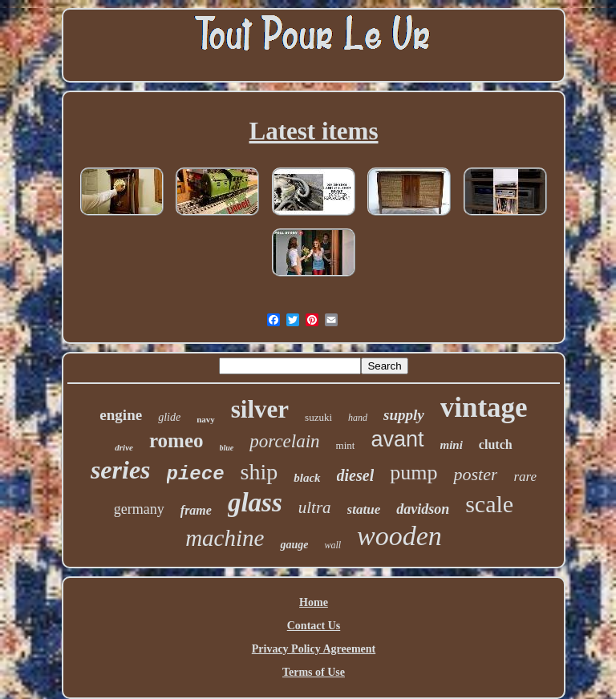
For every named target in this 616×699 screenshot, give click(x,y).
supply (404, 415)
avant (397, 439)
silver (260, 409)
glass (255, 503)
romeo (176, 440)
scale (489, 504)
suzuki (318, 417)
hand (358, 418)
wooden (399, 536)
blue (227, 448)
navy (206, 419)
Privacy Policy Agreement (314, 649)
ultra (315, 507)
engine (121, 415)
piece (196, 474)
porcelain (284, 441)
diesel (356, 475)
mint (346, 445)
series (121, 470)
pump (413, 473)
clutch (496, 444)
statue (364, 509)
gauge (294, 545)
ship (259, 472)
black (307, 478)
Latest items (314, 131)
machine (225, 538)
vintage (484, 408)
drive (124, 447)
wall (332, 545)
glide (169, 417)
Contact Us (314, 626)
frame (196, 510)
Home (314, 602)
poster (475, 474)
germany (139, 509)
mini (452, 445)
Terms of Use (314, 672)
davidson (423, 509)
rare (525, 477)
